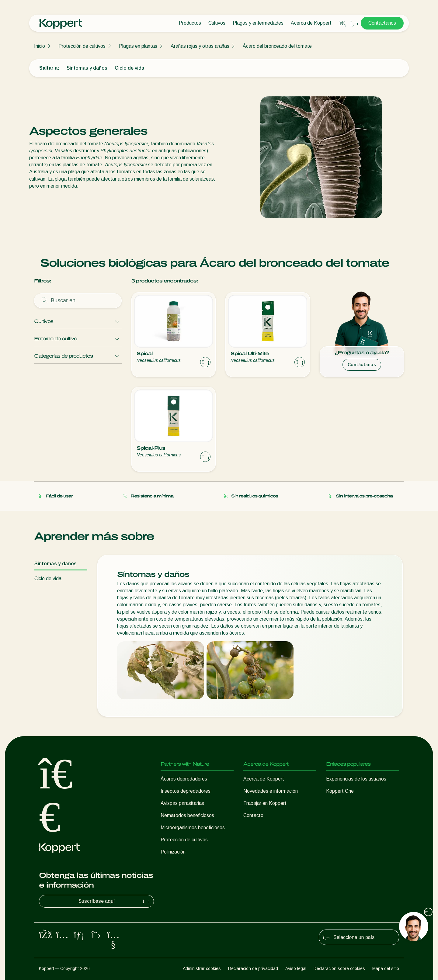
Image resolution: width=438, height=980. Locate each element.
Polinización (173, 852)
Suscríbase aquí (115, 901)
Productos (190, 23)
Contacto (253, 815)
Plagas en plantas (138, 46)
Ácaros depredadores (184, 779)
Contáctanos (382, 23)
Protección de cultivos (82, 46)
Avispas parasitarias (182, 803)
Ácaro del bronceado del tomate (277, 46)
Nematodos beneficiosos (187, 815)
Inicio (40, 46)
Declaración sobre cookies (339, 968)
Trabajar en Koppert (265, 803)
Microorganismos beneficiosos (193, 828)
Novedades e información (271, 791)
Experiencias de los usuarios (356, 779)
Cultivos (217, 23)
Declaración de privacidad (253, 968)
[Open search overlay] (343, 23)
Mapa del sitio (386, 968)
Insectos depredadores (186, 791)
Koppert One (340, 791)
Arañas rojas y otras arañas (200, 46)
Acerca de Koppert (311, 23)
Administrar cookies (202, 968)
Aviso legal (296, 968)
